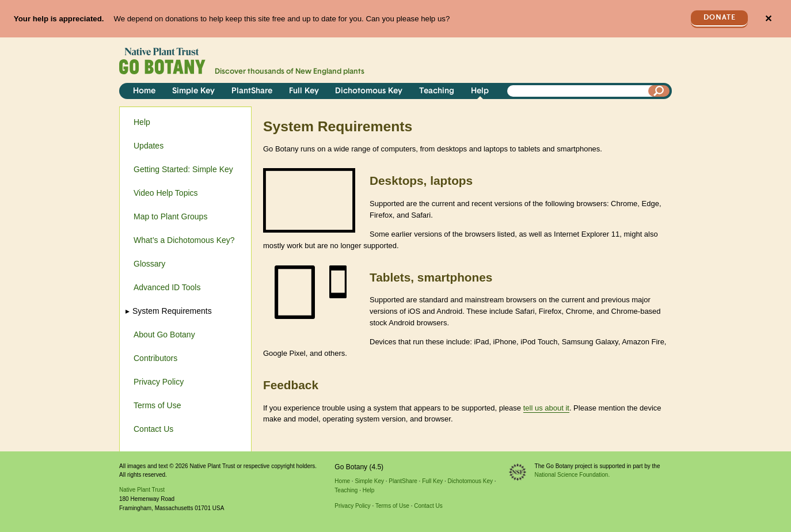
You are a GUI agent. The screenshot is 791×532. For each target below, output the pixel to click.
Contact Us (153, 429)
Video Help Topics (166, 193)
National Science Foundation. (573, 475)
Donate (720, 18)
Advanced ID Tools (167, 287)
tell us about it (546, 408)
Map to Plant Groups (170, 216)
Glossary (149, 264)
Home (144, 91)
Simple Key (193, 91)
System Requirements (173, 311)
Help (480, 91)
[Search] (659, 91)
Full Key (304, 91)
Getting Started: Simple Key (183, 169)
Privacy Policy (159, 382)
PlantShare (252, 91)
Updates (149, 146)
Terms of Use (157, 405)
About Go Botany (164, 335)
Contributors (155, 358)
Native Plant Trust (142, 490)
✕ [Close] (768, 19)
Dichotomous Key (369, 91)
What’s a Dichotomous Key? (184, 240)
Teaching (437, 91)
